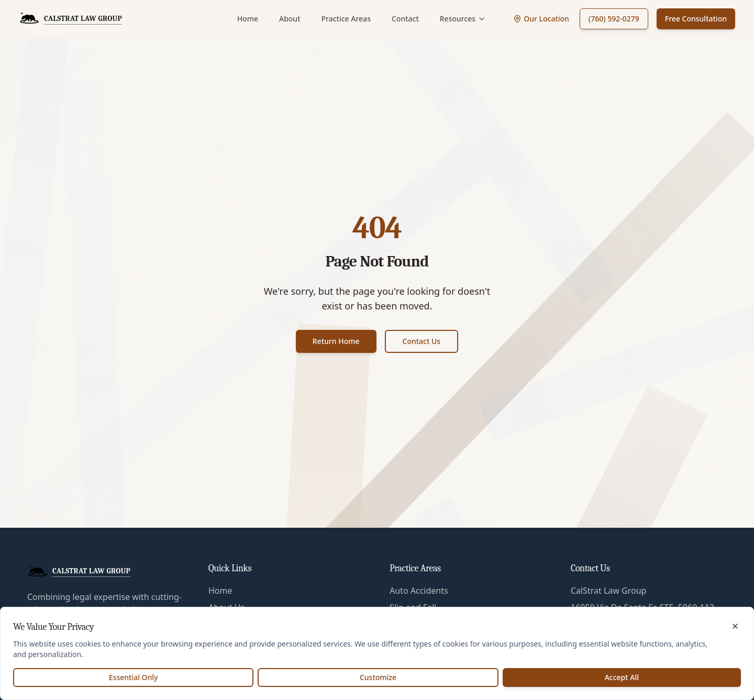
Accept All (622, 677)
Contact (405, 19)
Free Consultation (696, 19)
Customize (378, 677)
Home (248, 19)
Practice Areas (346, 19)
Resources (463, 19)
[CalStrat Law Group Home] (70, 19)
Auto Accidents (419, 591)
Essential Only (134, 677)
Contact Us (422, 341)
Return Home (336, 341)
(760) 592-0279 (614, 19)
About (290, 19)
